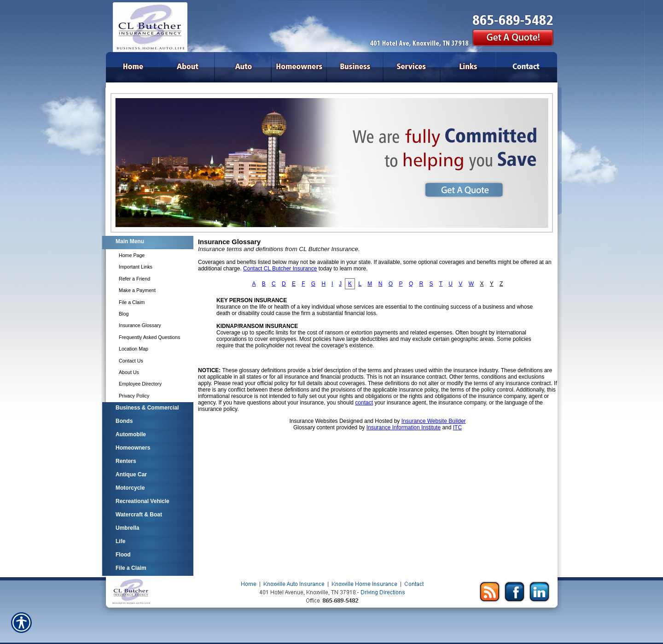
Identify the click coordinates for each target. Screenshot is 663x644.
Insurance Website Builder (434, 421)
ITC (457, 427)
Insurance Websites (313, 421)
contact (364, 403)
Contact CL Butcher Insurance (280, 269)
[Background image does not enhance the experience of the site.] (147, 243)
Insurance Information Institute (404, 427)
